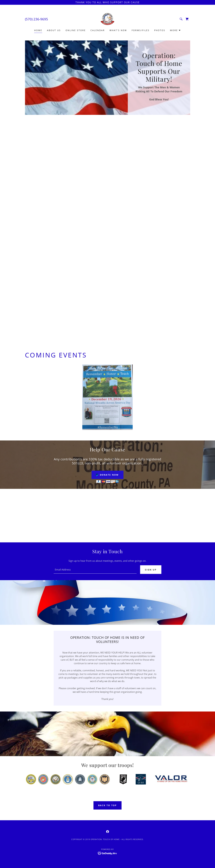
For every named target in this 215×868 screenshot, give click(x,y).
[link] (107, 19)
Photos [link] (160, 30)
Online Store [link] (76, 30)
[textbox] (95, 570)
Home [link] (38, 30)
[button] (175, 30)
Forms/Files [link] (141, 30)
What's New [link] (118, 30)
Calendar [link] (98, 30)
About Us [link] (54, 30)
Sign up (151, 570)
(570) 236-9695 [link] (36, 19)
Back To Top (107, 806)
